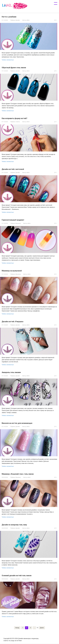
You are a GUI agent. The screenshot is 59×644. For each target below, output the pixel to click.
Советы (18, 122)
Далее (42, 628)
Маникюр (18, 223)
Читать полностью (8, 60)
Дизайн (18, 20)
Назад (17, 628)
